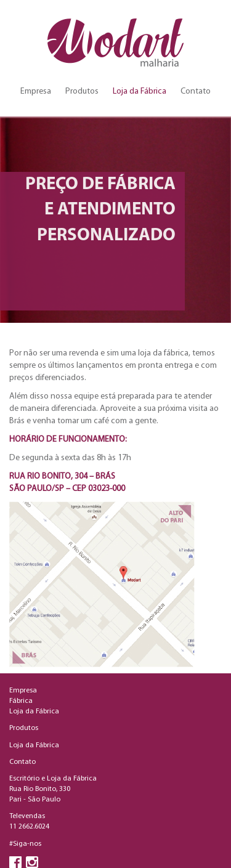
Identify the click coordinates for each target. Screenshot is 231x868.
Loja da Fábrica (140, 91)
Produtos (82, 91)
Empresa (36, 91)
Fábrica (21, 701)
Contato (196, 91)
